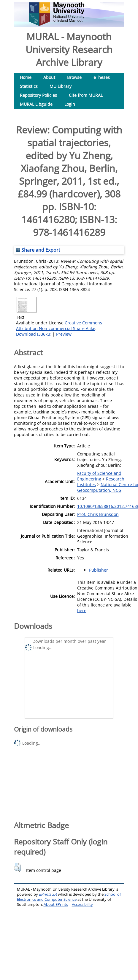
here (82, 610)
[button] (17, 867)
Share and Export (38, 250)
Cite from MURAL (86, 95)
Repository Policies (38, 95)
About (49, 77)
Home (26, 77)
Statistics (29, 86)
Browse (74, 77)
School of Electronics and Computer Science (69, 897)
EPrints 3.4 (48, 894)
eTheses (102, 77)
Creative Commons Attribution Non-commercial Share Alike (59, 326)
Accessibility (82, 904)
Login (70, 104)
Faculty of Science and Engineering (99, 476)
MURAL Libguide (36, 104)
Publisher (99, 570)
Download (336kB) (34, 334)
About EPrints (56, 904)
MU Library (61, 86)
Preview (64, 334)
